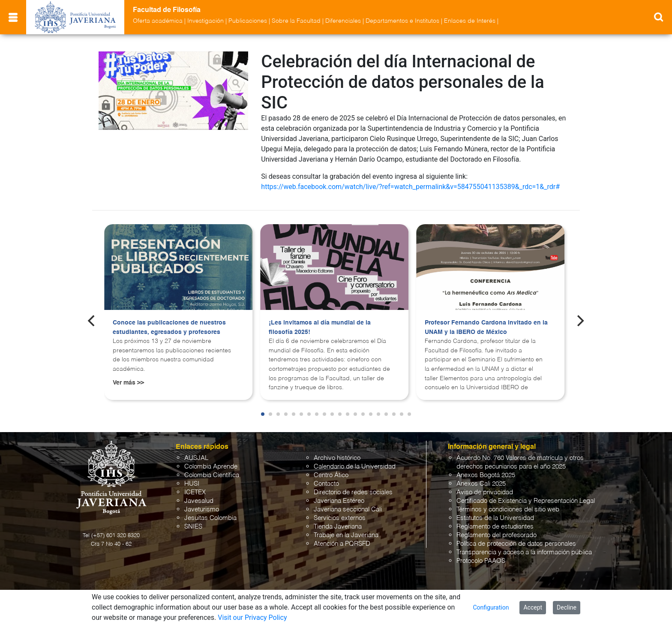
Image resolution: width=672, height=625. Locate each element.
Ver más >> (128, 383)
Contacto (326, 484)
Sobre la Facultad (296, 21)
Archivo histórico (337, 458)
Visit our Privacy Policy (252, 617)
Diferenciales (343, 21)
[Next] (580, 321)
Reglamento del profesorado (496, 535)
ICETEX (195, 492)
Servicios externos (340, 518)
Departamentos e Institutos (402, 21)
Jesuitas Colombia (210, 518)
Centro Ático (331, 475)
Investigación (205, 21)
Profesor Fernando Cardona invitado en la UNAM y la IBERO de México (486, 328)
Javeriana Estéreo (339, 501)
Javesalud (199, 501)
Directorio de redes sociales (353, 492)
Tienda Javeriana (338, 527)
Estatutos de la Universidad (495, 518)
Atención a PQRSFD (342, 544)
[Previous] (92, 321)
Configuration (491, 607)
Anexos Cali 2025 (481, 484)
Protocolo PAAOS (481, 561)
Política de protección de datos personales (516, 544)
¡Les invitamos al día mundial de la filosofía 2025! (320, 328)
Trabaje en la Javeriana (346, 535)
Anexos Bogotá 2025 (486, 475)
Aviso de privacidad (485, 492)
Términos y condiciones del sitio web (508, 509)
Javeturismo (202, 509)
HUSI (192, 484)
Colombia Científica (212, 475)
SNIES (193, 527)
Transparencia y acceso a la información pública (524, 552)
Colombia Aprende (211, 467)
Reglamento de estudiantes (495, 527)
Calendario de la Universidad (355, 467)
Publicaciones (248, 21)
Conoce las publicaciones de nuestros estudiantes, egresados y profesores (169, 328)
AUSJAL (196, 458)
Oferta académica (158, 21)
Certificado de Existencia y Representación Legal (526, 501)
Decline (567, 607)
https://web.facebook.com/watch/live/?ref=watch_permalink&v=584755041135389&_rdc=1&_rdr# (410, 187)
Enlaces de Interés (470, 21)
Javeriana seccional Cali (348, 509)
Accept (533, 607)
